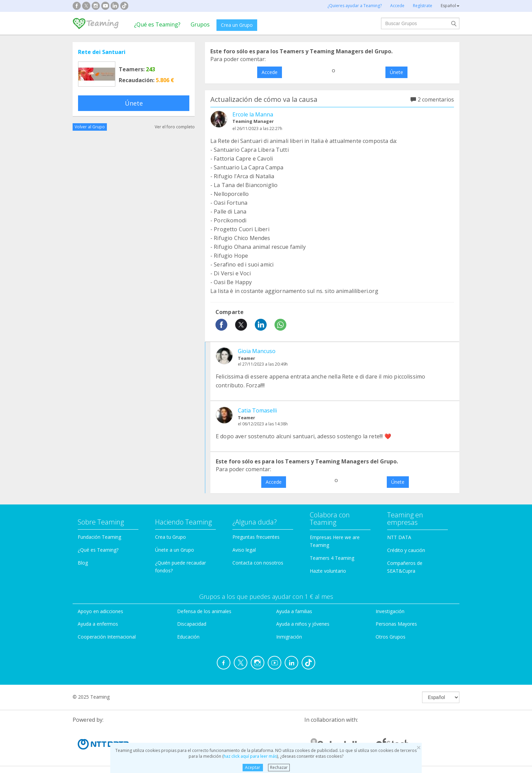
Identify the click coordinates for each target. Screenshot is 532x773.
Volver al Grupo (90, 127)
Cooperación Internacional (107, 637)
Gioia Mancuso (257, 351)
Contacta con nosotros (258, 563)
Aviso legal (244, 550)
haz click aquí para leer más (250, 756)
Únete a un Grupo (175, 550)
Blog (83, 563)
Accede (270, 72)
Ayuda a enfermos (98, 624)
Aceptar (253, 767)
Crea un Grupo (237, 25)
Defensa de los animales (204, 611)
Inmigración (289, 637)
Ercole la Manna (253, 114)
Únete (134, 103)
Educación (188, 637)
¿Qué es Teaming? (157, 24)
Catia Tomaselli (257, 410)
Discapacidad (192, 624)
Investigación (390, 611)
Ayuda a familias (294, 611)
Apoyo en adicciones (100, 611)
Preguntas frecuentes (256, 537)
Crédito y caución (406, 550)
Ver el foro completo (175, 127)
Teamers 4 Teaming (332, 558)
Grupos (200, 24)
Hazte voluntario (328, 571)
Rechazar (279, 767)
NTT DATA (399, 537)
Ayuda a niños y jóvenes (303, 624)
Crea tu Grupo (170, 537)
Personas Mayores (396, 624)
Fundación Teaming (99, 537)
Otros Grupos (391, 637)
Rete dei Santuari (102, 52)
